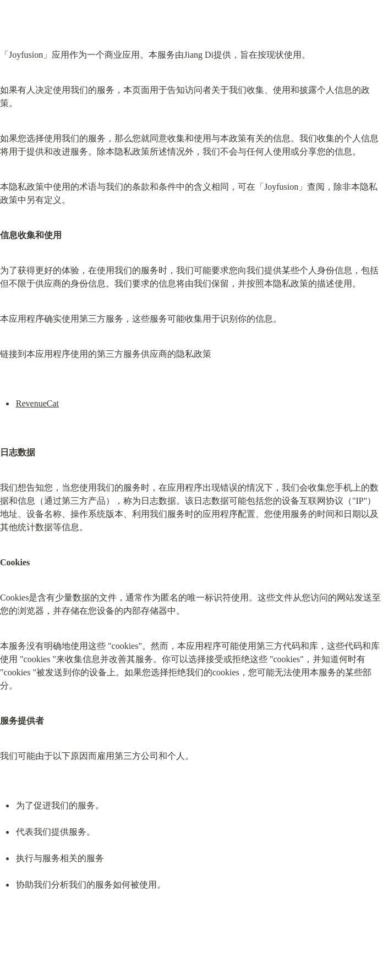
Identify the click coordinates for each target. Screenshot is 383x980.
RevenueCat (37, 403)
